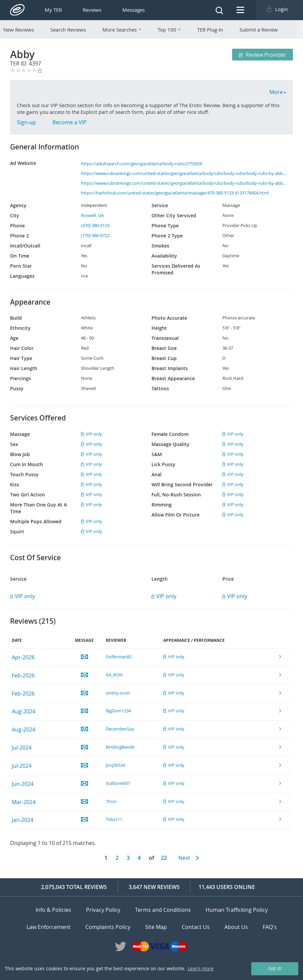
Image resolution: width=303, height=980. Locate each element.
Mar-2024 (24, 802)
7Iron (111, 801)
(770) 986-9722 (95, 235)
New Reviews (19, 30)
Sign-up (26, 122)
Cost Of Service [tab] (35, 558)
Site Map (156, 927)
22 (164, 858)
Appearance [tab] (30, 302)
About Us (236, 927)
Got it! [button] (275, 968)
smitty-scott (118, 693)
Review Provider (263, 55)
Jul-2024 (22, 748)
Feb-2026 (23, 675)
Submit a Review (259, 30)
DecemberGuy (120, 729)
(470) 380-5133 (95, 225)
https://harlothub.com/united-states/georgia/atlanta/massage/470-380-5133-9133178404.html (175, 193)
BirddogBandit (120, 747)
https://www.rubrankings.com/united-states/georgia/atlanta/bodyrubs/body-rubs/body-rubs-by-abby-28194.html (184, 173)
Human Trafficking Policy (237, 910)
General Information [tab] (45, 147)
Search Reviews (68, 30)
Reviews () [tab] (33, 621)
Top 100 (169, 30)
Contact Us (196, 927)
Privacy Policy (103, 910)
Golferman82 (119, 657)
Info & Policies (53, 910)
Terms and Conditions (163, 910)
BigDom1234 (118, 711)
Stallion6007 (118, 783)
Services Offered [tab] (38, 418)
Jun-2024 (23, 784)
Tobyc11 (114, 819)
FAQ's (270, 927)
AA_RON (114, 675)
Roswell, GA (92, 215)
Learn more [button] (201, 968)
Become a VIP (70, 122)
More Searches (122, 30)
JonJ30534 (115, 765)
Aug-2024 (24, 711)
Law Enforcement (49, 927)
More (278, 92)
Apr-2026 (23, 657)
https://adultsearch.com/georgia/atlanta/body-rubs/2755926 (142, 164)
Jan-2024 (23, 820)
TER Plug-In (210, 30)
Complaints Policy (108, 927)
